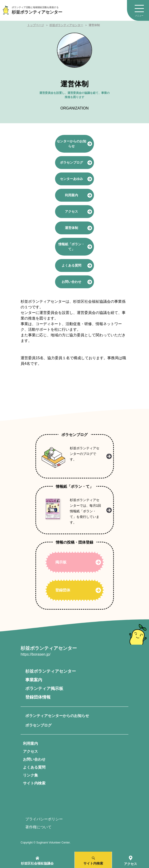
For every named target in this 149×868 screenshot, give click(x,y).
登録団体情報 (38, 697)
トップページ (36, 25)
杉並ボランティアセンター (66, 25)
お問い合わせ (34, 759)
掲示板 (61, 562)
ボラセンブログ (38, 725)
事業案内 (34, 680)
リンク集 (30, 775)
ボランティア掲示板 (44, 689)
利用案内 (30, 743)
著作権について (38, 827)
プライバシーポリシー (44, 819)
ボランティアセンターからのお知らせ (57, 716)
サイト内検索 (34, 783)
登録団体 (63, 590)
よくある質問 (34, 767)
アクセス (30, 751)
